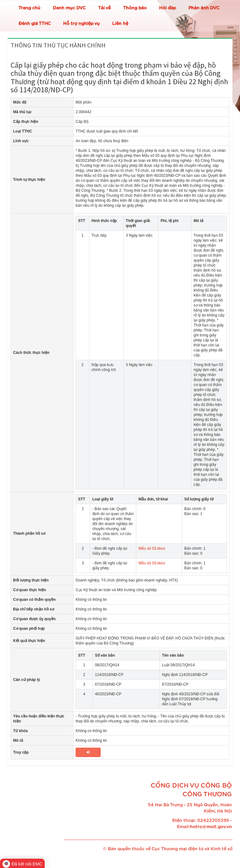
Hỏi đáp (167, 8)
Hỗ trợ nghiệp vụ (81, 24)
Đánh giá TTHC (35, 24)
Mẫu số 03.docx (152, 548)
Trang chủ (29, 8)
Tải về (104, 8)
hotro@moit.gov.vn (211, 827)
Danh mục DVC (69, 8)
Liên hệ (120, 24)
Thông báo (135, 8)
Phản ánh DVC (204, 8)
